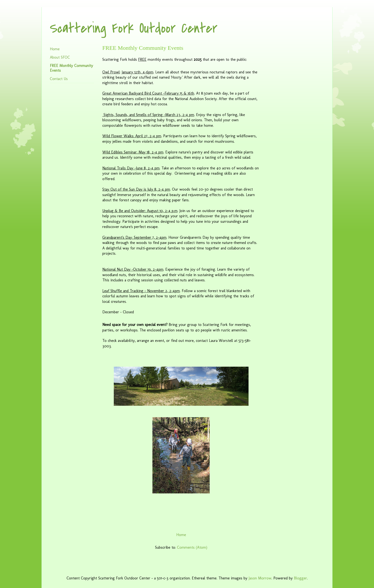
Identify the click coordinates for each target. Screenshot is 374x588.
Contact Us (59, 79)
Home (181, 535)
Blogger (300, 578)
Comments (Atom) (192, 547)
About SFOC (60, 57)
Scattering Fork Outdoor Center (134, 28)
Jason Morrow (260, 578)
